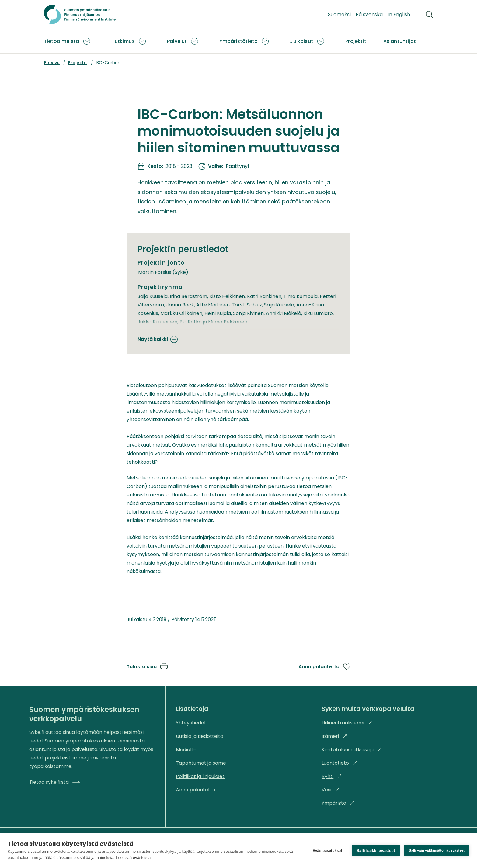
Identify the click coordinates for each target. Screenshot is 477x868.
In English (399, 14)
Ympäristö (338, 803)
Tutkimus (123, 41)
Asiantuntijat (400, 41)
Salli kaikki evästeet (376, 851)
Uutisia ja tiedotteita (200, 736)
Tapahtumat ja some (201, 763)
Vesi (331, 790)
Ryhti (332, 776)
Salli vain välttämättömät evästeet (437, 850)
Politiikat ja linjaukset (200, 776)
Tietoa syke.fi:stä (54, 782)
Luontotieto (339, 763)
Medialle (186, 750)
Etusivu (52, 63)
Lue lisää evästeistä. (134, 858)
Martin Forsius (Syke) (163, 272)
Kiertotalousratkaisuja (352, 750)
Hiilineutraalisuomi (347, 723)
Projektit (356, 41)
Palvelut (177, 41)
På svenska (369, 14)
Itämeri (334, 736)
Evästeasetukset (327, 851)
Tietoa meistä (61, 41)
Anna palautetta (324, 667)
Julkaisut (301, 41)
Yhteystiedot (191, 723)
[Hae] (430, 15)
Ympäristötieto (238, 41)
